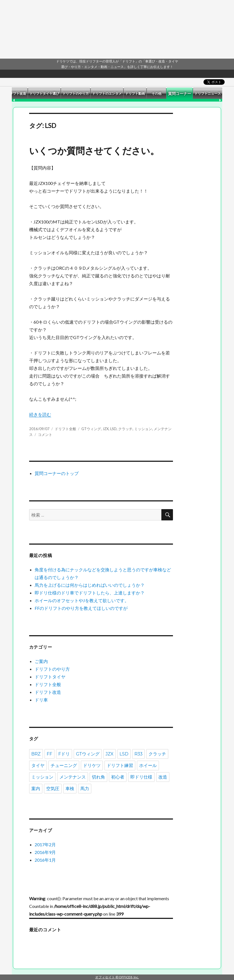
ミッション (143, 429)
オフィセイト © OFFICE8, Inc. (117, 977)
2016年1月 (45, 860)
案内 (36, 789)
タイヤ (38, 765)
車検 (70, 789)
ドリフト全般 (65, 429)
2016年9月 (45, 852)
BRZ (36, 754)
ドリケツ (92, 765)
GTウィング (91, 429)
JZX (106, 429)
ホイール (148, 765)
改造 (163, 777)
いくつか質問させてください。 (94, 151)
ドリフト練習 (120, 765)
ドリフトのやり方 (52, 669)
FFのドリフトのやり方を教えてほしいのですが (81, 608)
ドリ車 (41, 700)
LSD (113, 429)
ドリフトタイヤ (50, 677)
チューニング (64, 765)
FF (49, 754)
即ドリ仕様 (141, 777)
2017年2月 (45, 844)
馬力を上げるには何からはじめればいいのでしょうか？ (90, 585)
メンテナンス (73, 777)
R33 (138, 754)
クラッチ (125, 429)
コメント (45, 435)
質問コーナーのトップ (57, 473)
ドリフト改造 (48, 692)
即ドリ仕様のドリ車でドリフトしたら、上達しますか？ (90, 593)
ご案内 (41, 661)
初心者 (118, 777)
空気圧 (53, 789)
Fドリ (64, 754)
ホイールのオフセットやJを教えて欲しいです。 (82, 600)
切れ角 (98, 777)
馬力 (85, 789)
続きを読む (40, 414)
